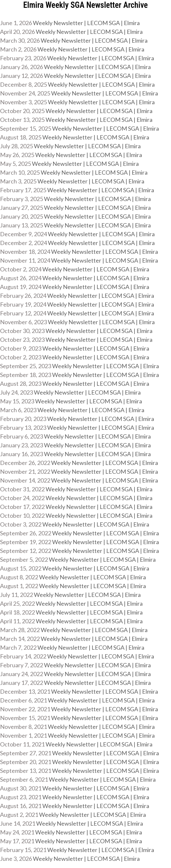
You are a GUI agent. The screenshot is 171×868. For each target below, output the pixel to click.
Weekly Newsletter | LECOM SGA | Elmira (86, 23)
